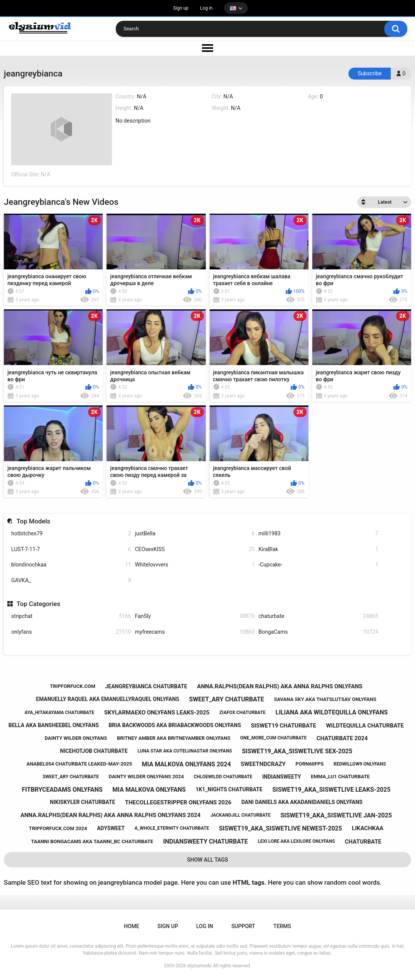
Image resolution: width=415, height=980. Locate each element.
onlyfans (71, 632)
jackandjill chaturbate (241, 815)
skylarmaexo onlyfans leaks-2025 (157, 713)
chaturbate (318, 616)
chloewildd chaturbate (223, 777)
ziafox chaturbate (242, 713)
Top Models (33, 521)
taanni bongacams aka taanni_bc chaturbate (92, 841)
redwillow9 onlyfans (360, 764)
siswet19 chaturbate (283, 726)
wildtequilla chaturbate (365, 726)
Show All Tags (207, 860)
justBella (195, 534)
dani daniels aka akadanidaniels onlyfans (302, 802)
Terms (282, 926)
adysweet (111, 828)
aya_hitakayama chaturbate (59, 713)
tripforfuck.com (73, 686)
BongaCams (318, 632)
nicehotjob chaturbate (94, 751)
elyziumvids (199, 966)
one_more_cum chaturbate (274, 738)
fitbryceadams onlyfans (62, 790)
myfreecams (195, 632)
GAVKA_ (71, 581)
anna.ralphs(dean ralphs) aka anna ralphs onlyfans (280, 686)
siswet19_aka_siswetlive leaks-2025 (331, 790)
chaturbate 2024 (342, 738)
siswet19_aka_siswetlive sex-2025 (297, 751)
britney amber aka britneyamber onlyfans (174, 738)
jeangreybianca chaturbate (146, 686)
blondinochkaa (71, 565)
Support (243, 926)
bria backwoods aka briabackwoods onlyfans (175, 725)
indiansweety (282, 777)
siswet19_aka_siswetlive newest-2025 (280, 828)
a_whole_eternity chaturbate (172, 828)
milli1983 (318, 534)
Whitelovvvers (195, 565)
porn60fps (309, 764)
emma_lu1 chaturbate (340, 777)
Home (132, 926)
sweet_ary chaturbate (227, 699)
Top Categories (38, 604)
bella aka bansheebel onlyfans (54, 725)
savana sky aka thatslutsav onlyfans (325, 699)
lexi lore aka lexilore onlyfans (296, 841)
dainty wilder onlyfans (76, 738)
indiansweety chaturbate (205, 841)
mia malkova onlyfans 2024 (186, 764)
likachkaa (368, 828)
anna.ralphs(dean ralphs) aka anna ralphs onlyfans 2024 (110, 815)
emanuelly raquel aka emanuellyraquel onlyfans (108, 699)
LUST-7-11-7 (71, 549)
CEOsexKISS (195, 549)
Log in (206, 8)
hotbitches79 (71, 534)
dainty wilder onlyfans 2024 (146, 777)
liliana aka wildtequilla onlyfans (332, 712)
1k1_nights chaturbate (229, 789)
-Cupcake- (318, 565)
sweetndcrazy (263, 764)
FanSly (195, 616)
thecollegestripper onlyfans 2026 (178, 802)
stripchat (71, 616)
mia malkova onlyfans (149, 790)
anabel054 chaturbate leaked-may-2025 (79, 764)
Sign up (181, 8)
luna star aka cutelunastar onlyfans (185, 751)
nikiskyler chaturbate (83, 802)
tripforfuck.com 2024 (58, 828)
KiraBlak (318, 549)
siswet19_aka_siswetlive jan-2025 (336, 815)
